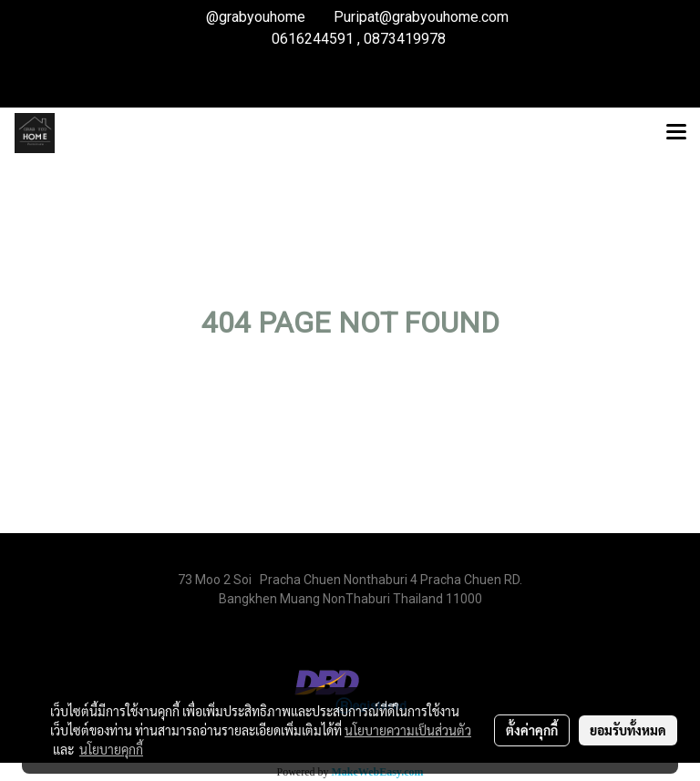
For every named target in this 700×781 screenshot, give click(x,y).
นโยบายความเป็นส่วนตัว (408, 730)
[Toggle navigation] (676, 133)
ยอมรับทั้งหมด (628, 730)
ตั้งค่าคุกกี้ (532, 730)
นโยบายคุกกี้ (111, 749)
